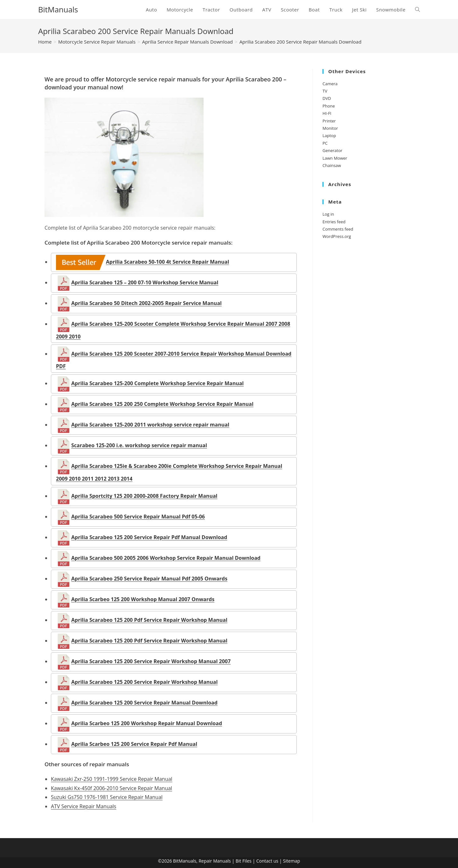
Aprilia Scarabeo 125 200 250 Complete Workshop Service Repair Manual (155, 404)
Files (247, 861)
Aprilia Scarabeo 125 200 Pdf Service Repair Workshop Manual (142, 620)
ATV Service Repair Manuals (84, 806)
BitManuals (58, 9)
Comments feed (338, 229)
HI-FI (327, 113)
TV (325, 91)
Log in (328, 214)
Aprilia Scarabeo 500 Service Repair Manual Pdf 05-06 (130, 517)
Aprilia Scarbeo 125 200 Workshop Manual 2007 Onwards (135, 599)
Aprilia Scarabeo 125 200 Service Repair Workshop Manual (137, 682)
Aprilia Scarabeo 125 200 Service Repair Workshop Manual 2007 (143, 661)
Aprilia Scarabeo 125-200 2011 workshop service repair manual (143, 425)
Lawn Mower (335, 158)
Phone (329, 106)
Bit (239, 861)
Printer (329, 121)
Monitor (330, 128)
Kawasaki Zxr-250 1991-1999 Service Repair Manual (112, 779)
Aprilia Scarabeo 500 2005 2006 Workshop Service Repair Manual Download (158, 558)
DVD (327, 98)
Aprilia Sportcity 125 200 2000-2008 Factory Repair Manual (137, 496)
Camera (330, 84)
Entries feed (334, 222)
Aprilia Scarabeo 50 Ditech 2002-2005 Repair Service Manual (139, 303)
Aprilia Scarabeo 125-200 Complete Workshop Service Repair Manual (150, 383)
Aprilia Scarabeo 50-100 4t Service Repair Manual (142, 262)
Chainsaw (332, 165)
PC (325, 143)
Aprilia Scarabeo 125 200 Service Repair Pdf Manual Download (142, 537)
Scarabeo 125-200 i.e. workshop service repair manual (132, 445)
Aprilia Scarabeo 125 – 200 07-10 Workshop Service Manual (137, 282)
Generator (332, 150)
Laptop (329, 135)
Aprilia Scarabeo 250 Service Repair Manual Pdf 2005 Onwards (142, 579)
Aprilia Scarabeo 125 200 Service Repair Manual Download (137, 703)
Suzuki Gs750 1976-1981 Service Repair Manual (107, 797)
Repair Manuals (215, 861)
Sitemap (291, 861)
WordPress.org (337, 236)
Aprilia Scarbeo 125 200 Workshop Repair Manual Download (139, 723)
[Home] (45, 42)
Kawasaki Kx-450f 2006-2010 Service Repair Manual (111, 788)
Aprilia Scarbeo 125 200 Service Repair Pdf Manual (127, 744)
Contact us (267, 861)
